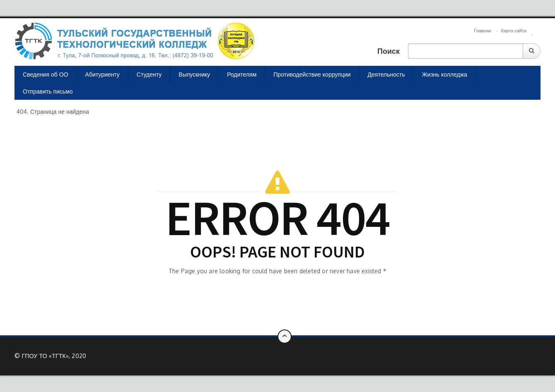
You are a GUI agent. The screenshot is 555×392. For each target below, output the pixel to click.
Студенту (149, 74)
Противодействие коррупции (312, 74)
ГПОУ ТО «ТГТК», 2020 (54, 356)
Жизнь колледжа (445, 74)
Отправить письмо (48, 91)
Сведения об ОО (46, 74)
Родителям (242, 74)
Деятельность (386, 74)
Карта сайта (514, 31)
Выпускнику (194, 74)
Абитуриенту (103, 74)
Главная (483, 31)
